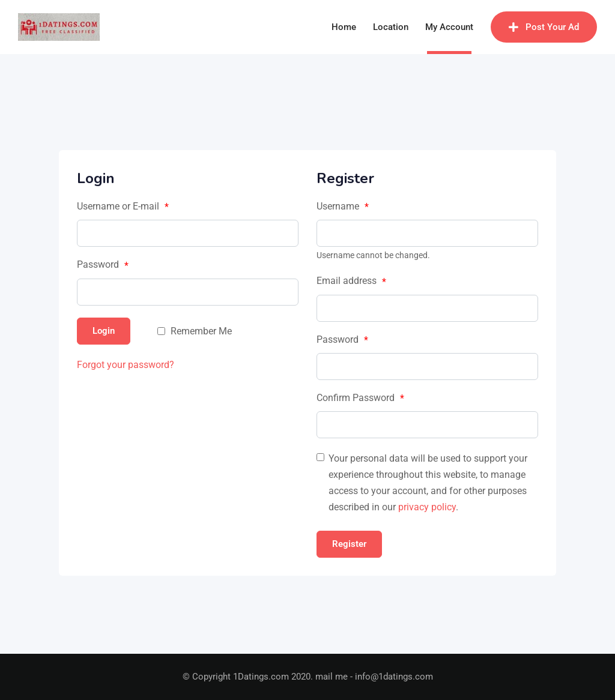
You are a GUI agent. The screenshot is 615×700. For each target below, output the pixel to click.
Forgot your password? (126, 365)
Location (391, 27)
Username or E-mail (123, 207)
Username (343, 207)
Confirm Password (360, 398)
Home (344, 27)
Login (104, 331)
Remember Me (201, 331)
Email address (351, 281)
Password (103, 265)
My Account (449, 27)
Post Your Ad (544, 27)
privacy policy (427, 507)
